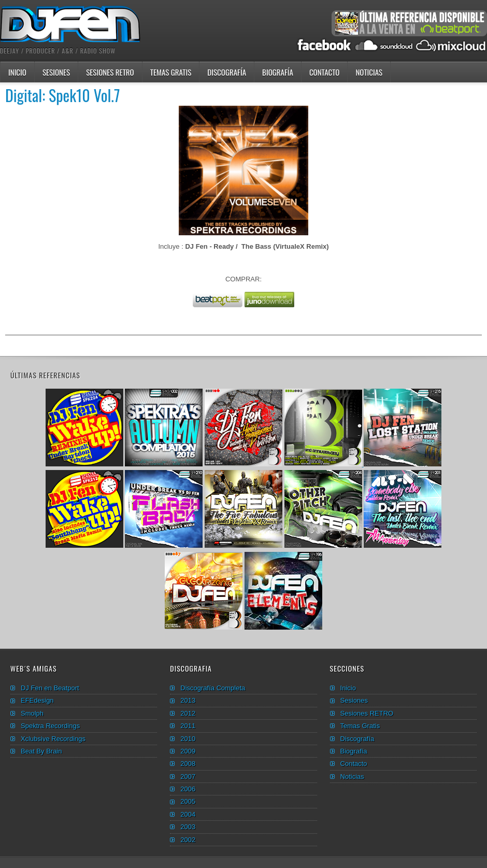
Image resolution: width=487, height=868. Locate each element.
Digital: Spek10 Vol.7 (63, 95)
